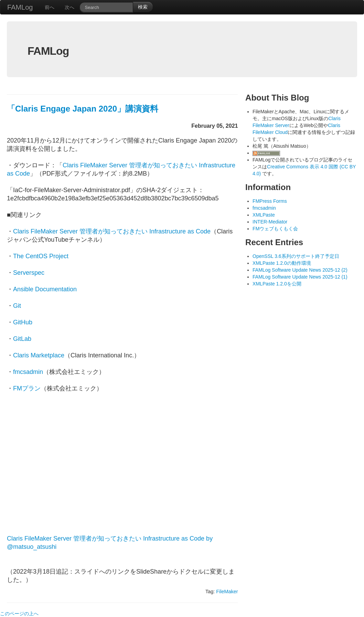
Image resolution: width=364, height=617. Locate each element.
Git (17, 306)
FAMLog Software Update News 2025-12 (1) (300, 277)
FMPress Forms (270, 201)
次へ (69, 7)
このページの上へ (19, 614)
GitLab (22, 339)
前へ (50, 7)
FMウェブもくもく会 (275, 229)
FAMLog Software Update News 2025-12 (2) (300, 270)
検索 (143, 7)
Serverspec (29, 273)
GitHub (23, 322)
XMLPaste (264, 215)
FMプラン (27, 388)
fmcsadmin (28, 372)
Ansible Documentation (45, 289)
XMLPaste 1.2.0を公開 (277, 284)
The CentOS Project (41, 256)
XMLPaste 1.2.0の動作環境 (282, 263)
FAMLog (20, 7)
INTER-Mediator (270, 222)
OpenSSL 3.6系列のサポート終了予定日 (296, 256)
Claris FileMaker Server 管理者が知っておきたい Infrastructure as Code (112, 231)
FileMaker (227, 592)
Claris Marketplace (39, 355)
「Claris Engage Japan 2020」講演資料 (83, 109)
